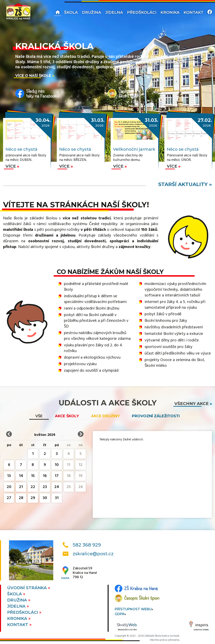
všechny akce (192, 404)
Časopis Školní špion (142, 598)
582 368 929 (87, 545)
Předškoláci (142, 12)
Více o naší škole (33, 76)
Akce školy (67, 416)
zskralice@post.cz (93, 554)
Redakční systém (127, 627)
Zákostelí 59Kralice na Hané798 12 (85, 573)
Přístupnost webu (133, 609)
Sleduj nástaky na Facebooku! (43, 93)
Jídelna (114, 12)
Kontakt (193, 12)
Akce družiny (105, 416)
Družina (91, 12)
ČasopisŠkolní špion (129, 93)
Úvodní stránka (28, 588)
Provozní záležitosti (156, 416)
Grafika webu (199, 626)
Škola (71, 12)
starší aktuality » (185, 184)
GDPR (120, 614)
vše (39, 416)
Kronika (170, 12)
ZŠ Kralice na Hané (141, 588)
